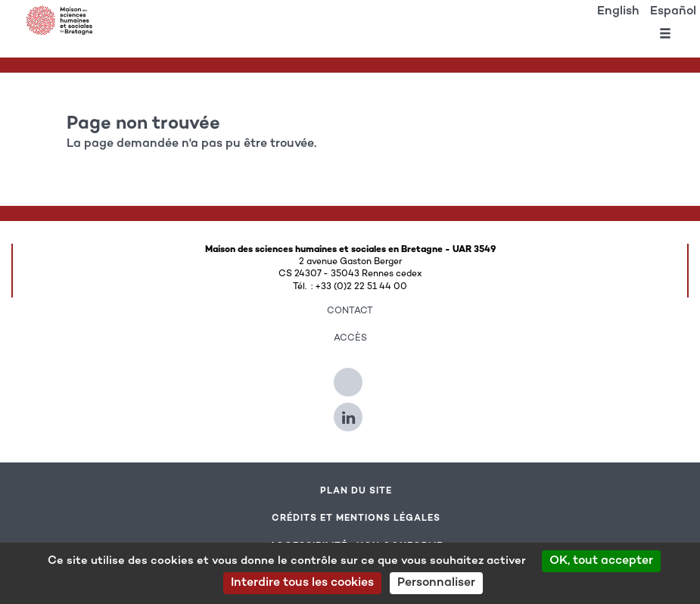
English (618, 12)
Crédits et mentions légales (356, 518)
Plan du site (356, 491)
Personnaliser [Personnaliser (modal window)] (436, 583)
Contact (350, 311)
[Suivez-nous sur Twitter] (350, 376)
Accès (350, 338)
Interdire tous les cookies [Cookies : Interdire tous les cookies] (302, 583)
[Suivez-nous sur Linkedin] (350, 411)
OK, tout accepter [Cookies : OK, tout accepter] (601, 561)
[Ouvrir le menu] (665, 36)
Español (673, 12)
